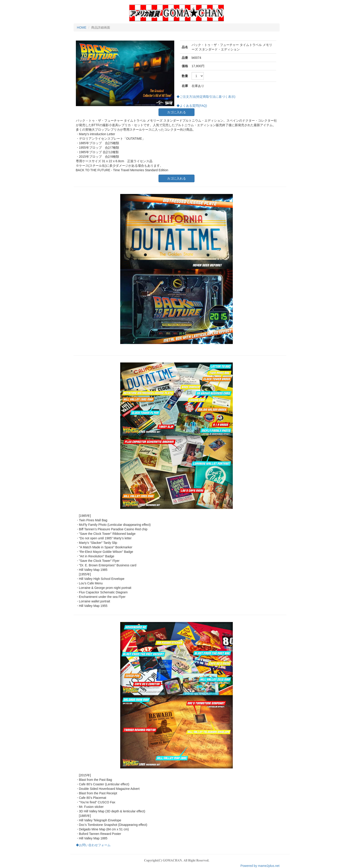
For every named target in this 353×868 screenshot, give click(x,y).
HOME (82, 27)
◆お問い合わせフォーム (93, 845)
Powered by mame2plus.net (260, 866)
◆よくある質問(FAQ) (192, 106)
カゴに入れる (176, 112)
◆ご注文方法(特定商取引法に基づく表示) (206, 97)
